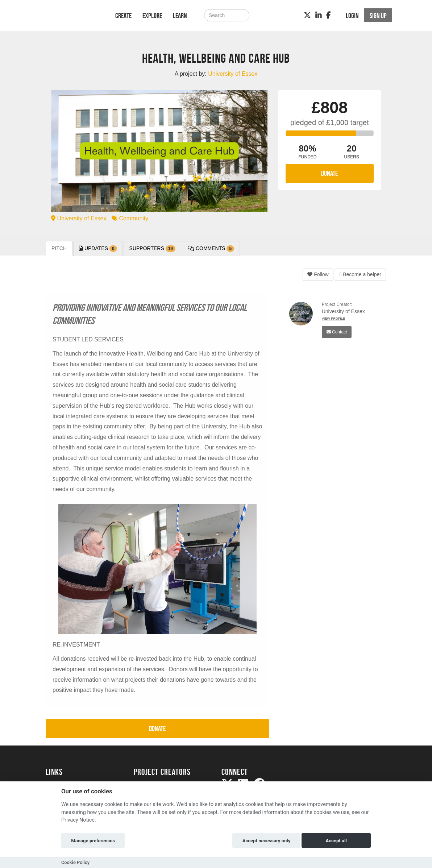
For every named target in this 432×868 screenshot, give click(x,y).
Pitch (59, 248)
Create (123, 16)
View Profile (334, 319)
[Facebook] (329, 15)
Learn (180, 16)
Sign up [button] (378, 16)
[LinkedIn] (319, 15)
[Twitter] (307, 15)
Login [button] (352, 16)
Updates (98, 249)
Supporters (152, 249)
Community (130, 218)
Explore (152, 16)
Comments (211, 249)
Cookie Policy (75, 862)
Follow (318, 274)
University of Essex (79, 218)
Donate (329, 173)
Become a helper (360, 274)
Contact (337, 332)
